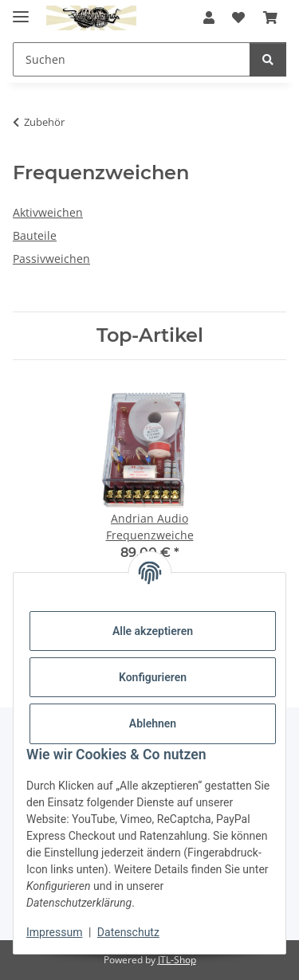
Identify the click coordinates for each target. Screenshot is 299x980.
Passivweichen (51, 259)
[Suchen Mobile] (132, 59)
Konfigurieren (153, 677)
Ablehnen (153, 723)
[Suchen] (268, 59)
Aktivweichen (48, 212)
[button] (209, 18)
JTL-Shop (177, 960)
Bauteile (35, 235)
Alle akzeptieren (153, 631)
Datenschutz (128, 932)
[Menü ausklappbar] (21, 10)
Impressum (54, 932)
